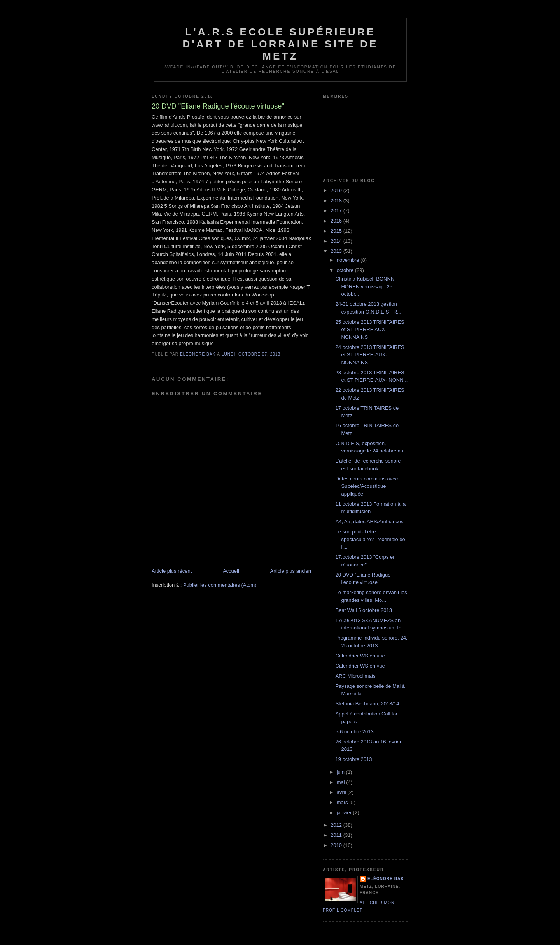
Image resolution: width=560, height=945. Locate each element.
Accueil (231, 571)
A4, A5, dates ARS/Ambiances (369, 522)
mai (342, 782)
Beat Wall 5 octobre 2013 (364, 610)
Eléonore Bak (386, 879)
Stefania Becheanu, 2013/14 (367, 704)
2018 (337, 201)
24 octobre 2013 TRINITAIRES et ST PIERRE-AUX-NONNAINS (370, 355)
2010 (337, 845)
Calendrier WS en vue (360, 656)
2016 (337, 221)
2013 (337, 251)
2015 (337, 231)
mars (343, 802)
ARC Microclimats (355, 676)
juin (341, 772)
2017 (337, 211)
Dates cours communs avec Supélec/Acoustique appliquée (366, 486)
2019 (337, 190)
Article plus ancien (291, 571)
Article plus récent (172, 571)
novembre (349, 260)
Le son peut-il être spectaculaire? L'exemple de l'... (370, 539)
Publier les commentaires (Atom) (220, 585)
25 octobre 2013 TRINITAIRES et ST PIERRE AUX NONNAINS (370, 330)
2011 (337, 835)
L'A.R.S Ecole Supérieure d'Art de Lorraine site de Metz (280, 44)
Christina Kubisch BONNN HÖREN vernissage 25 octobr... (365, 286)
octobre (346, 270)
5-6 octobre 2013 (354, 732)
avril (342, 792)
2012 (337, 825)
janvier (345, 813)
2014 (337, 241)
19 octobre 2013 (353, 759)
